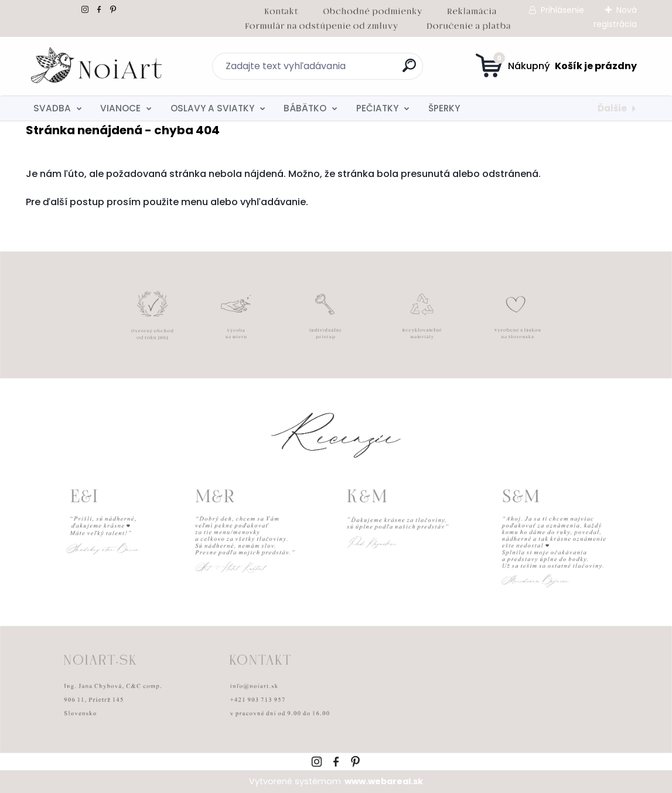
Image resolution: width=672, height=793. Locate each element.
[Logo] (98, 66)
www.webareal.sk (384, 781)
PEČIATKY (377, 108)
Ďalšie (612, 108)
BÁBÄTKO (305, 108)
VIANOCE (120, 108)
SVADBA (52, 108)
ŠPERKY (444, 108)
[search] (409, 70)
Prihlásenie (562, 10)
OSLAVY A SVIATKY (212, 108)
